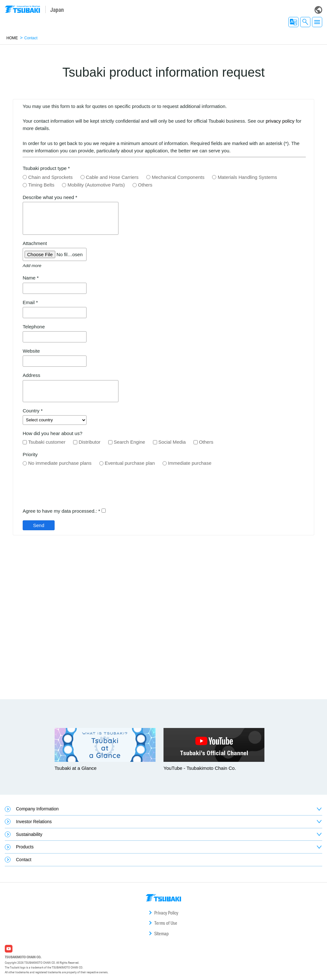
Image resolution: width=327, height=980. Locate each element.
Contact (24, 860)
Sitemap (161, 934)
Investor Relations (34, 822)
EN (293, 22)
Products (25, 847)
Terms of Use (166, 923)
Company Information (37, 809)
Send (38, 525)
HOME (12, 38)
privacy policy (280, 121)
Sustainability (29, 834)
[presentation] (71, 490)
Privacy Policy (166, 913)
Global (318, 10)
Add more (32, 266)
